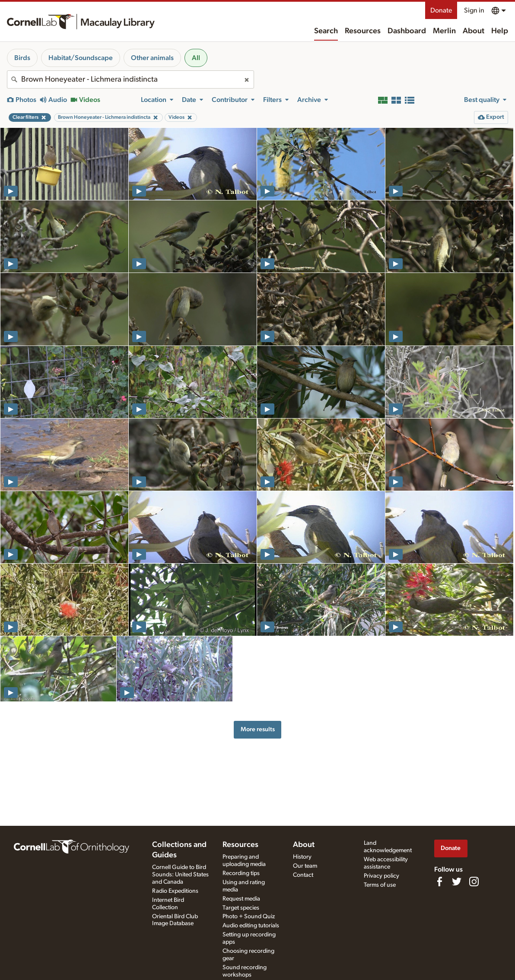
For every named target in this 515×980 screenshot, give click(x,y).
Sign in (474, 10)
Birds (22, 58)
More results (258, 729)
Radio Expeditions (175, 891)
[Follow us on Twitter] (457, 882)
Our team (305, 866)
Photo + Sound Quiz (249, 917)
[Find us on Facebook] (439, 882)
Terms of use (380, 885)
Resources (363, 31)
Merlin (444, 31)
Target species (241, 908)
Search (326, 31)
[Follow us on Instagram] (474, 882)
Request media (241, 899)
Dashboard (407, 31)
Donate (441, 10)
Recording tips (241, 873)
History (302, 857)
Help (500, 31)
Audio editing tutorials (251, 926)
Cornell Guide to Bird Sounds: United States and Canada (180, 875)
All (196, 58)
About (474, 31)
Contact (303, 875)
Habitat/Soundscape (81, 58)
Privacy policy (381, 876)
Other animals (152, 58)
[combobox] (130, 79)
